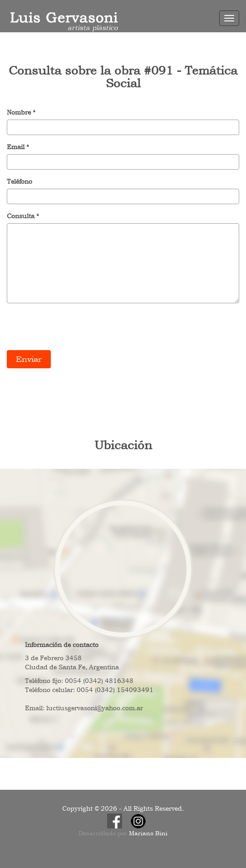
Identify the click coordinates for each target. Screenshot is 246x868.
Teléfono (20, 181)
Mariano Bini (148, 833)
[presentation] (76, 328)
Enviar (29, 359)
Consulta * (23, 216)
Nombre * (21, 112)
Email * (18, 147)
